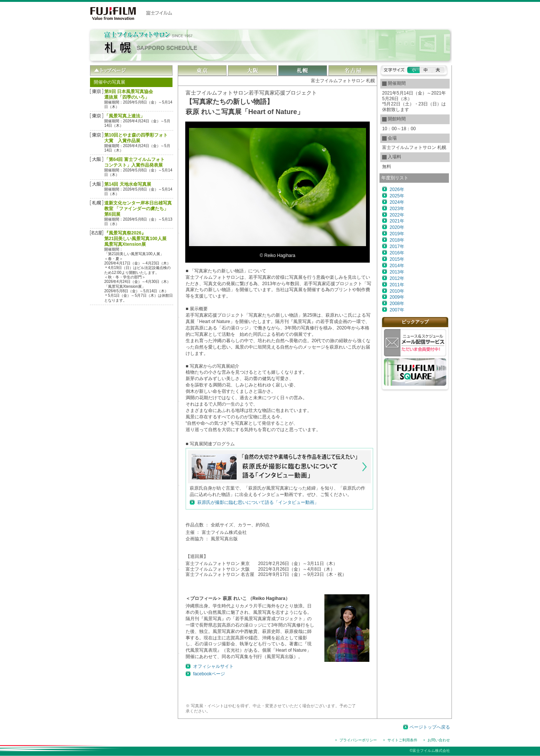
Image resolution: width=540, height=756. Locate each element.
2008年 (397, 304)
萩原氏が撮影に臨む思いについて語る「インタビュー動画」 (258, 502)
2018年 (397, 240)
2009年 (397, 297)
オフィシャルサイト (213, 666)
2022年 (397, 215)
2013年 (397, 272)
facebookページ (209, 674)
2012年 (397, 278)
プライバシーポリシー (358, 740)
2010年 (397, 291)
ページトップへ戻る (430, 727)
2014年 (397, 266)
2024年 (397, 202)
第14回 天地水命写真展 (128, 184)
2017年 (397, 246)
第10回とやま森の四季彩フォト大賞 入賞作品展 (136, 138)
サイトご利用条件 (402, 740)
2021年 (397, 221)
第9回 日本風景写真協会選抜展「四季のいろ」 (129, 94)
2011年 (397, 285)
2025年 (397, 196)
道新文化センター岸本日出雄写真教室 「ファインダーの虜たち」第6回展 (138, 209)
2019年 (397, 234)
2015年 (397, 259)
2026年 (397, 189)
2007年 (397, 310)
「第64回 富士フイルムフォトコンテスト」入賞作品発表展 (134, 162)
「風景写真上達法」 (124, 116)
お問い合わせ (439, 740)
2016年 (397, 253)
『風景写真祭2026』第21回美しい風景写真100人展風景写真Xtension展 (135, 239)
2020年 (397, 227)
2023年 (397, 209)
